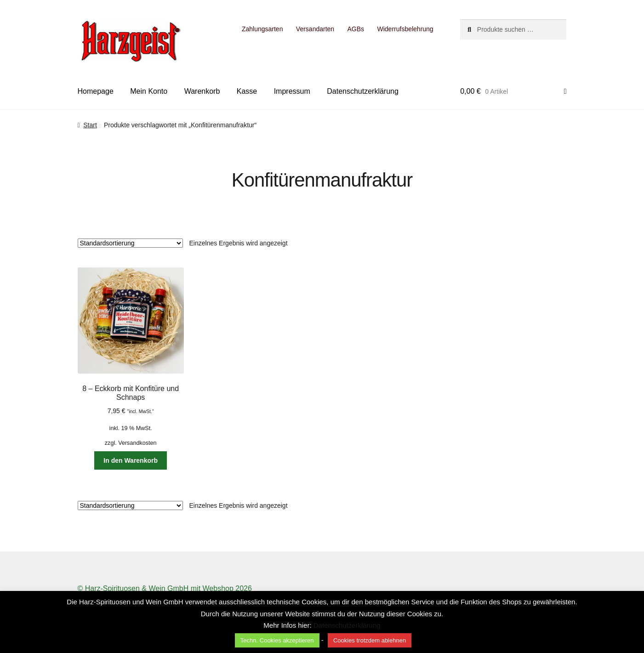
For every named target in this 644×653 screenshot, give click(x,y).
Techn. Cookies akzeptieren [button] (277, 640)
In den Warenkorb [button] (131, 460)
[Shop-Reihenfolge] (130, 243)
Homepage (96, 91)
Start (90, 125)
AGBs (356, 29)
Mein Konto (149, 91)
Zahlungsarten (262, 29)
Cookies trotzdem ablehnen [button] (370, 640)
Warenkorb (202, 91)
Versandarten (315, 29)
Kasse (247, 91)
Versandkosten (137, 443)
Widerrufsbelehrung (405, 29)
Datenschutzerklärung (363, 91)
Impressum (292, 91)
